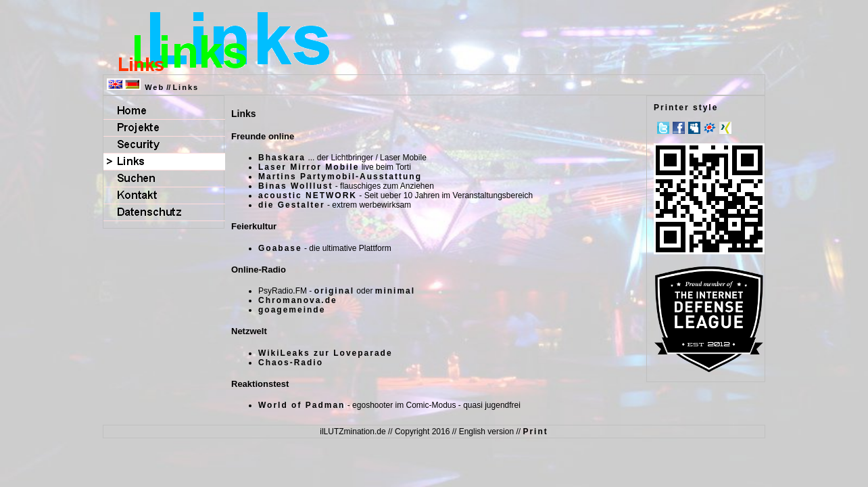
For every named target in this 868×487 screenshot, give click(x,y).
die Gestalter (292, 205)
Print (535, 432)
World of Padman (302, 405)
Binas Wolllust (295, 186)
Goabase (280, 248)
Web (154, 87)
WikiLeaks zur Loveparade (325, 353)
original (334, 291)
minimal (395, 291)
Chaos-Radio (291, 363)
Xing (725, 128)
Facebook (679, 128)
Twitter (663, 128)
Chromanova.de (298, 300)
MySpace (694, 128)
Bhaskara (282, 158)
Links (186, 87)
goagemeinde (292, 310)
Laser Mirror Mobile (309, 167)
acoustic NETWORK (308, 195)
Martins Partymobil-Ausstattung (340, 177)
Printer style (686, 108)
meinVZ (710, 128)
